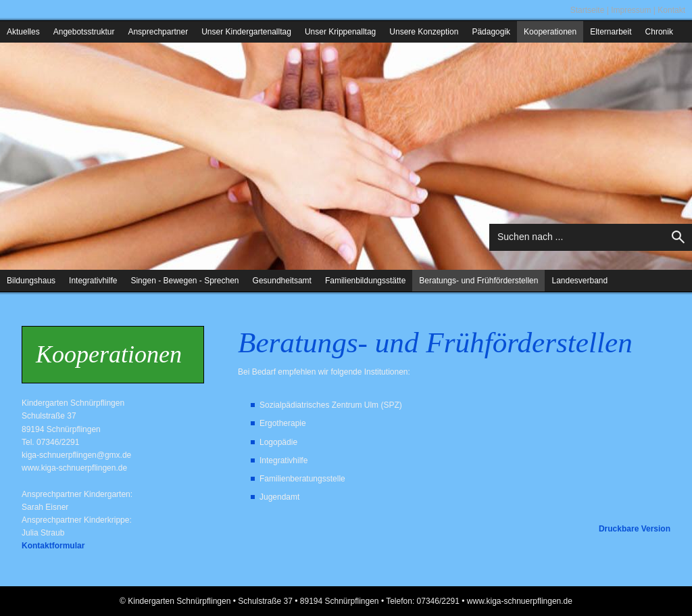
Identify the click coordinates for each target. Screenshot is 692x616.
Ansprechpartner (158, 32)
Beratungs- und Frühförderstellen (478, 281)
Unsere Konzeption (424, 32)
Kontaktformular (53, 546)
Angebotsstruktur (84, 32)
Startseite (588, 10)
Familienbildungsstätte (365, 281)
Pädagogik (491, 32)
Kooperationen (550, 32)
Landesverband (579, 281)
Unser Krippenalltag (340, 32)
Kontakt (671, 10)
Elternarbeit (611, 32)
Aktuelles (23, 32)
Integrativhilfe (93, 281)
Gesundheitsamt (282, 281)
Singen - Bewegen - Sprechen (184, 281)
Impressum (631, 10)
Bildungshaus (31, 281)
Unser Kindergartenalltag (246, 32)
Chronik (659, 32)
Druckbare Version (635, 529)
